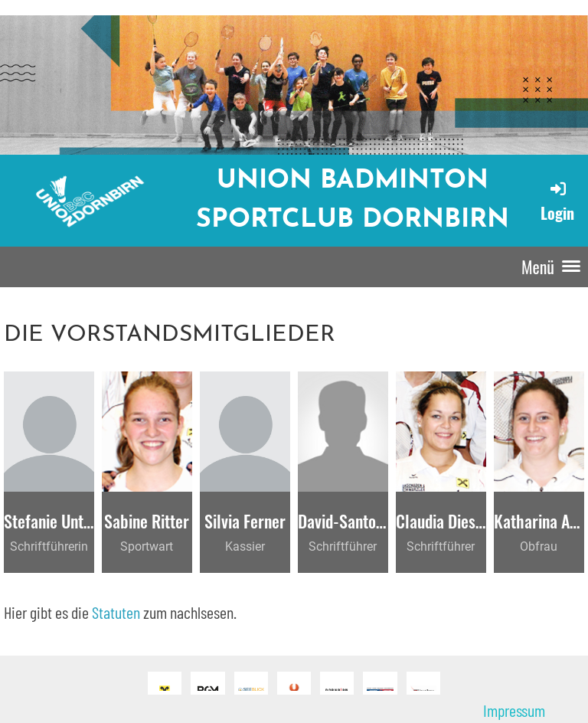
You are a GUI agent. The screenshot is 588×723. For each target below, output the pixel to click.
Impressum (514, 710)
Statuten (116, 612)
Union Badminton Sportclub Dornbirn (353, 201)
